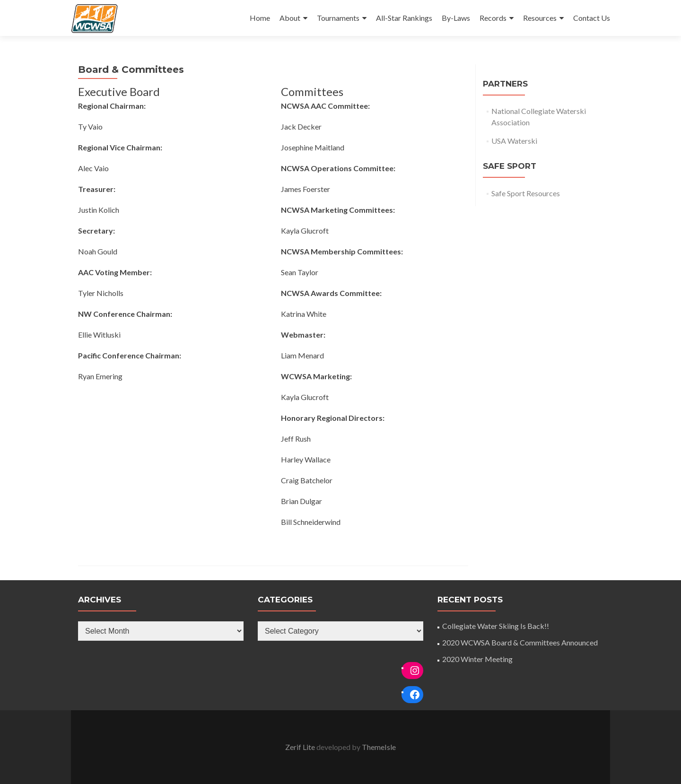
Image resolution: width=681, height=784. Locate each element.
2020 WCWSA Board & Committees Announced (520, 642)
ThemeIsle (379, 747)
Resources (540, 18)
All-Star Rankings (404, 18)
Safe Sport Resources (526, 193)
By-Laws (456, 18)
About (290, 18)
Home (260, 18)
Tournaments (338, 18)
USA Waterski (514, 141)
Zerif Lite (301, 747)
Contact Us (592, 18)
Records (493, 18)
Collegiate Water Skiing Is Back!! (496, 626)
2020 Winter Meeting (477, 659)
